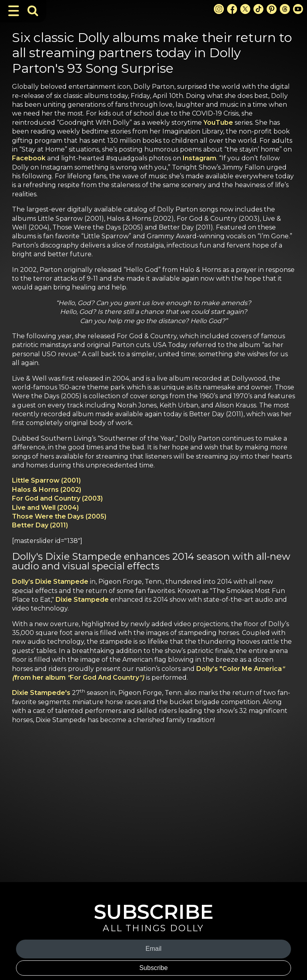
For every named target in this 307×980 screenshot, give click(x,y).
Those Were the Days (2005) (59, 516)
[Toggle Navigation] (14, 11)
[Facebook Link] (232, 9)
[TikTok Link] (258, 9)
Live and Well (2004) (45, 508)
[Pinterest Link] (272, 9)
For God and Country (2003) (57, 498)
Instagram (199, 158)
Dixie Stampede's (41, 693)
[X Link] (245, 9)
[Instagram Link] (219, 9)
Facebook (29, 158)
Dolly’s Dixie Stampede (50, 582)
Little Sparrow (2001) (46, 480)
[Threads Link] (285, 9)
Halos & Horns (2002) (47, 490)
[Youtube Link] (298, 9)
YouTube (218, 123)
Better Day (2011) (40, 525)
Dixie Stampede (82, 600)
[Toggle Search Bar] (33, 11)
